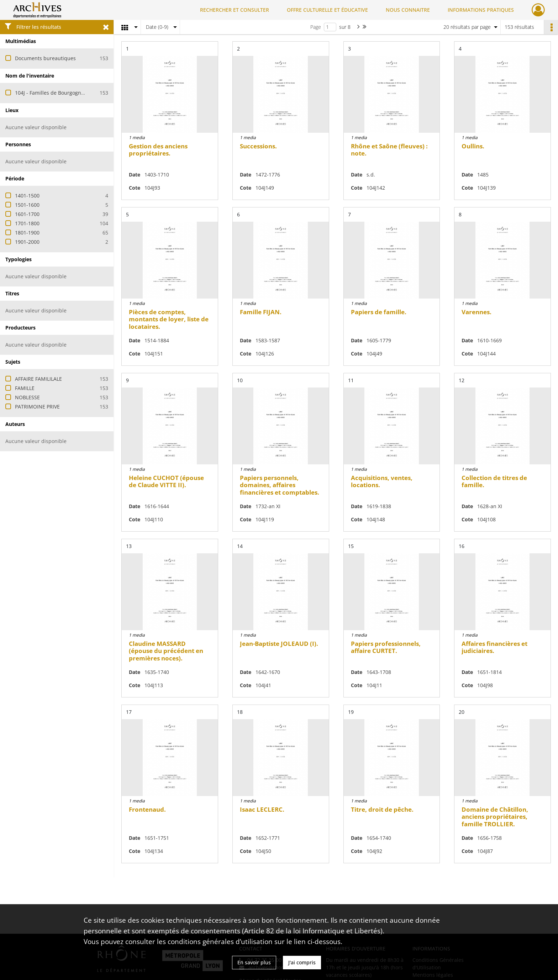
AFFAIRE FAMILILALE (38, 379)
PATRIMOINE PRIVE (37, 407)
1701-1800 (27, 223)
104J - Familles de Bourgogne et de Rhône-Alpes (72, 93)
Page (316, 27)
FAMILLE (25, 388)
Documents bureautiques (45, 58)
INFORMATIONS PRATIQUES (481, 10)
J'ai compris (302, 962)
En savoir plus (254, 962)
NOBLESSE (27, 397)
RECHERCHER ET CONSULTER (235, 10)
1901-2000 (27, 242)
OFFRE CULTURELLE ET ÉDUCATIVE (327, 10)
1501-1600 (27, 205)
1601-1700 (27, 214)
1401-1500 (27, 196)
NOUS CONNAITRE (408, 10)
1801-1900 (27, 233)
